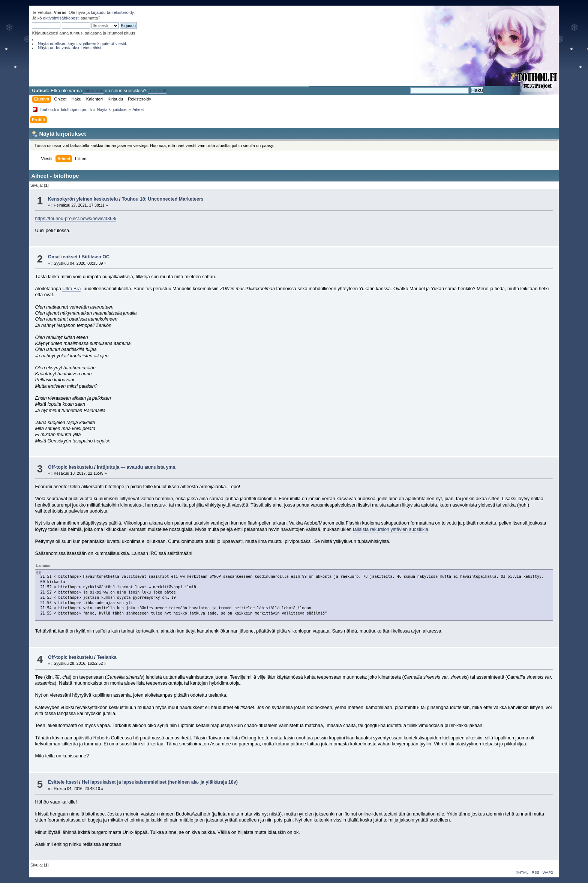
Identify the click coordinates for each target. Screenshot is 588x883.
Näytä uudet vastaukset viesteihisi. (70, 48)
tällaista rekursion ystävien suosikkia (391, 529)
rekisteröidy (123, 12)
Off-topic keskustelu (70, 467)
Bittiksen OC (95, 257)
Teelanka (106, 657)
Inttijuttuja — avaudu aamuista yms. (137, 467)
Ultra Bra (71, 289)
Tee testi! (157, 91)
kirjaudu (98, 12)
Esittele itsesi (63, 782)
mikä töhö (93, 91)
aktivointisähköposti (61, 18)
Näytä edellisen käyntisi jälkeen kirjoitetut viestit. (83, 43)
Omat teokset (63, 257)
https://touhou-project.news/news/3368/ (76, 219)
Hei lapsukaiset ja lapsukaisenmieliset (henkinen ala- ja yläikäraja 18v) (160, 782)
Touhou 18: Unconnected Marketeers (163, 199)
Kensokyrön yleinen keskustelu (83, 199)
